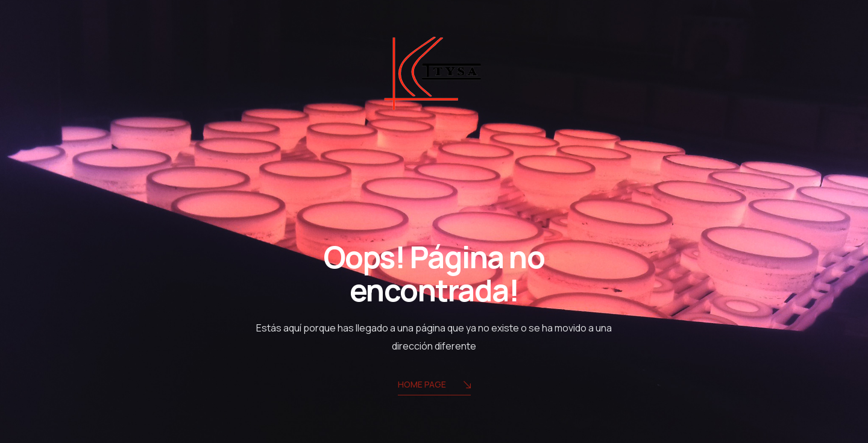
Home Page (434, 385)
